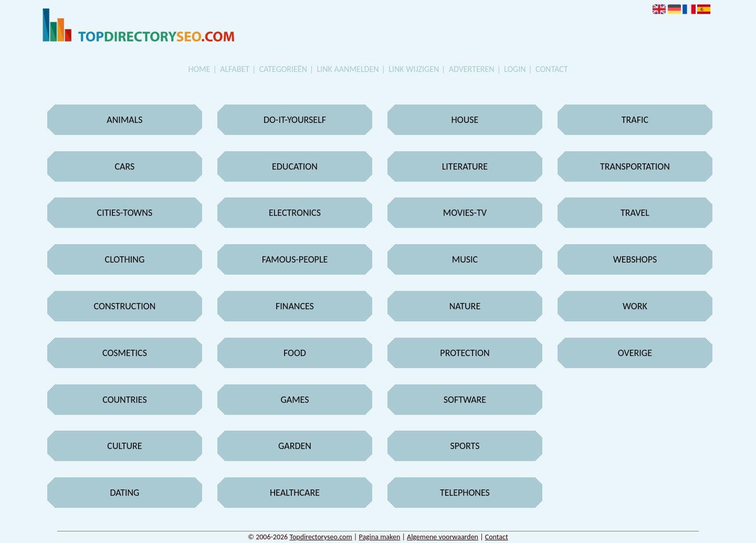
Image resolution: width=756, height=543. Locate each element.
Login (515, 69)
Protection (465, 353)
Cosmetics (125, 353)
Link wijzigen (414, 69)
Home (199, 69)
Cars (125, 166)
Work (635, 306)
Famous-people (295, 259)
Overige (635, 353)
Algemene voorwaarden (443, 537)
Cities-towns (125, 213)
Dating (124, 493)
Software (465, 400)
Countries (125, 400)
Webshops (635, 259)
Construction (125, 306)
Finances (295, 306)
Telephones (465, 493)
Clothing (125, 259)
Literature (465, 166)
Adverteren (472, 69)
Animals (124, 120)
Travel (635, 213)
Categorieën (283, 69)
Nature (465, 306)
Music (465, 259)
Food (295, 353)
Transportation (635, 166)
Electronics (295, 213)
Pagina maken (379, 537)
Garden (295, 446)
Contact (552, 69)
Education (295, 166)
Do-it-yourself (295, 120)
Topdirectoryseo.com (321, 537)
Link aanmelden (348, 69)
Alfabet (235, 69)
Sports (465, 446)
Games (295, 400)
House (465, 120)
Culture (124, 446)
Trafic (635, 120)
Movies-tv (465, 213)
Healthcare (295, 493)
